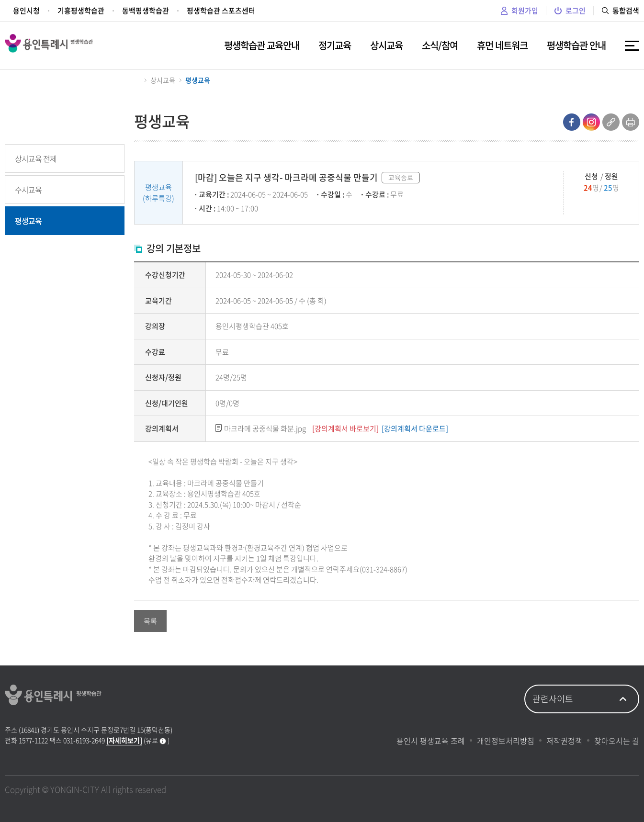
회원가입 (520, 11)
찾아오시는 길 (617, 741)
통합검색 (621, 11)
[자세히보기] (124, 740)
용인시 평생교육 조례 (431, 741)
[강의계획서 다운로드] (415, 428)
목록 (150, 621)
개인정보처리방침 (506, 741)
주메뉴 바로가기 (0, 0)
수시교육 (28, 190)
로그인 (570, 11)
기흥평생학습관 (81, 11)
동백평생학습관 (146, 11)
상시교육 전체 (36, 158)
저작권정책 (564, 741)
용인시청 (26, 11)
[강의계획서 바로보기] (345, 428)
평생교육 (28, 221)
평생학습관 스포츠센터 (221, 11)
